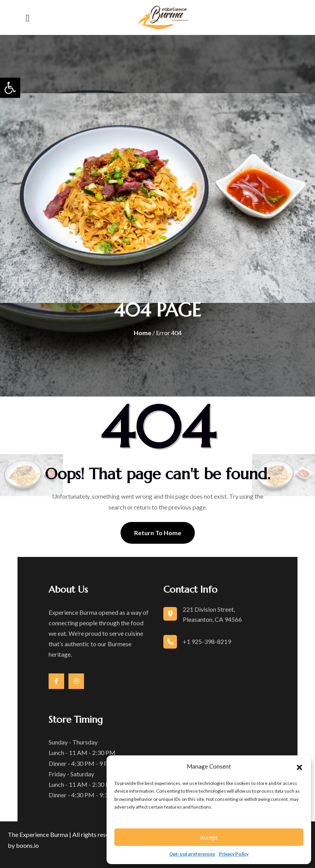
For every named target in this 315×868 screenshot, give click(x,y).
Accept (209, 837)
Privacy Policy (234, 854)
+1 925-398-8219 (207, 641)
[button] (10, 88)
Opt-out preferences (192, 854)
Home (143, 333)
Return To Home (158, 533)
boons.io (27, 845)
